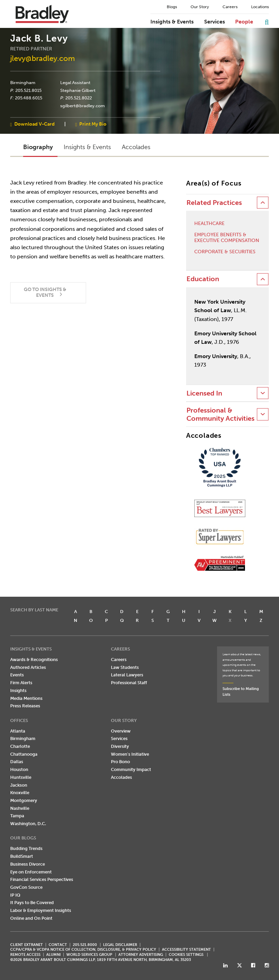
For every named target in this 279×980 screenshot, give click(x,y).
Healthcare (209, 224)
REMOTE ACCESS (25, 955)
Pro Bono (120, 762)
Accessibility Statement (186, 950)
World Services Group (89, 955)
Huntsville (21, 777)
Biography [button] (38, 147)
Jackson (19, 785)
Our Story (200, 7)
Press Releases (25, 706)
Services (215, 22)
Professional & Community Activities (220, 414)
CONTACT (58, 945)
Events (17, 675)
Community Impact (131, 769)
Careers (230, 7)
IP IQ (15, 895)
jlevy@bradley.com (43, 58)
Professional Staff (129, 683)
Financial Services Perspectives (42, 879)
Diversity (120, 746)
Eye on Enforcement (31, 872)
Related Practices (214, 203)
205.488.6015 (29, 98)
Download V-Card (35, 124)
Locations (260, 7)
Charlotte (20, 746)
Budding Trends (26, 848)
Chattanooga (24, 754)
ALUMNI (53, 955)
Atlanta (18, 731)
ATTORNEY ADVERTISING (141, 955)
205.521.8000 (85, 945)
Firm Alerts (21, 683)
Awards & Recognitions (34, 660)
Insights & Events (172, 22)
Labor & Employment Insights (41, 910)
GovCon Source (26, 887)
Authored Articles (28, 667)
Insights (18, 690)
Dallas (17, 762)
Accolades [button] (136, 147)
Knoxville (20, 793)
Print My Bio (93, 124)
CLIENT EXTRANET (27, 945)
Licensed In (204, 393)
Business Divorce (28, 864)
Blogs (172, 7)
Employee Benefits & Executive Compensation (227, 238)
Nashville (20, 808)
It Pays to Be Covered (32, 903)
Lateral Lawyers (127, 675)
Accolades (121, 777)
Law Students (125, 667)
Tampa (17, 816)
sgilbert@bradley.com (83, 106)
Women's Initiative (130, 754)
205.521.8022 (79, 98)
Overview (121, 731)
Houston (19, 769)
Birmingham (23, 83)
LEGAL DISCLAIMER (120, 945)
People (244, 22)
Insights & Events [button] (87, 147)
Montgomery (24, 800)
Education (203, 279)
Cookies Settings (186, 955)
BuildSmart (22, 856)
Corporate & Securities (225, 252)
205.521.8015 (28, 90)
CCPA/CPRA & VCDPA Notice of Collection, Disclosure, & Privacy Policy (83, 950)
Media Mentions (26, 698)
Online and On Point (31, 918)
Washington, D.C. (28, 824)
